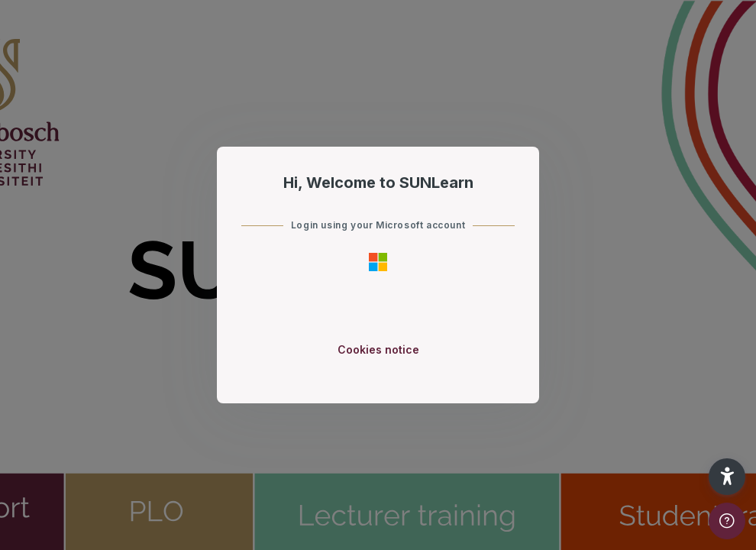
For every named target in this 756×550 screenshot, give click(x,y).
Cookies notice (378, 349)
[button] (727, 477)
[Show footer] (727, 521)
